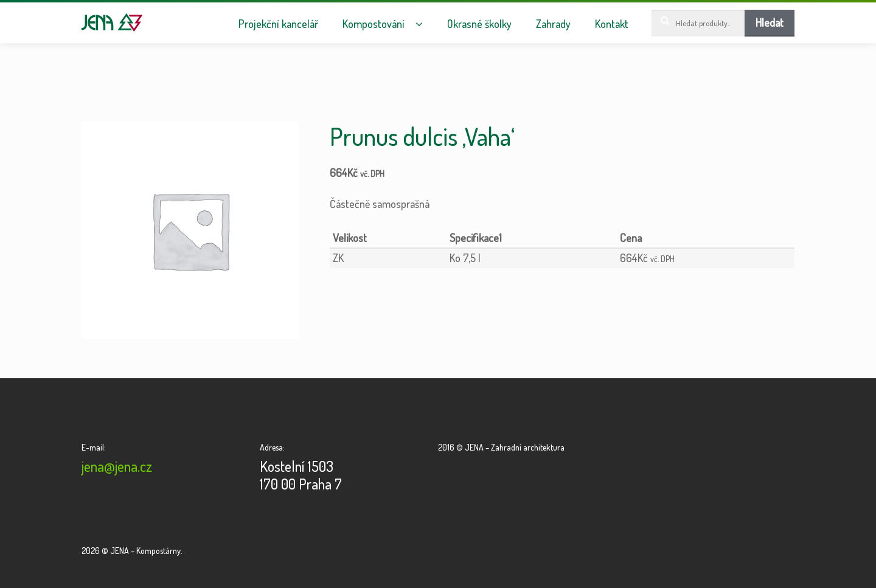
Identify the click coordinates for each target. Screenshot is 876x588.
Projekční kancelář (278, 24)
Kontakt (612, 24)
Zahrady (553, 24)
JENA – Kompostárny (112, 22)
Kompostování (374, 24)
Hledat (770, 22)
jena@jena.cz (117, 466)
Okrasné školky (479, 24)
